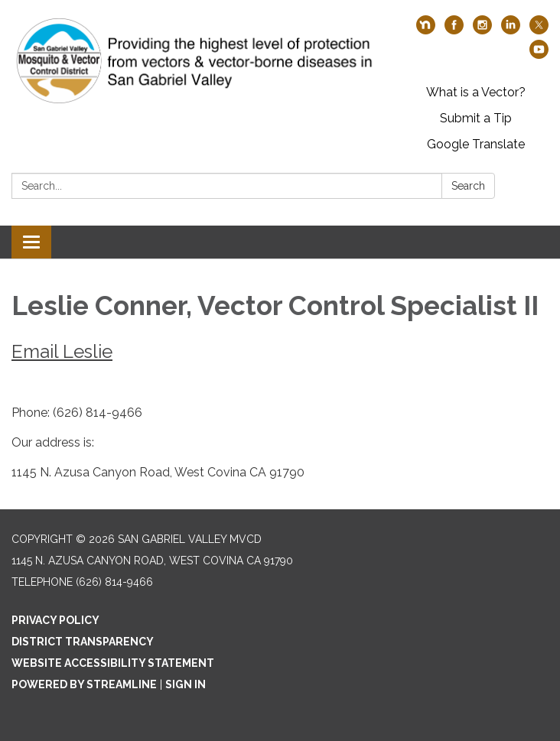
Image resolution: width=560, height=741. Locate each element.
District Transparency (83, 642)
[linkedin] (511, 30)
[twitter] (539, 30)
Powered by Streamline (84, 684)
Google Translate (476, 144)
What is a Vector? (476, 92)
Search (468, 186)
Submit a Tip (476, 118)
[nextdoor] (426, 30)
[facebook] (454, 30)
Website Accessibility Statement (113, 663)
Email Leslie (62, 351)
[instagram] (482, 30)
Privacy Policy (55, 620)
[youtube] (539, 55)
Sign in (186, 684)
